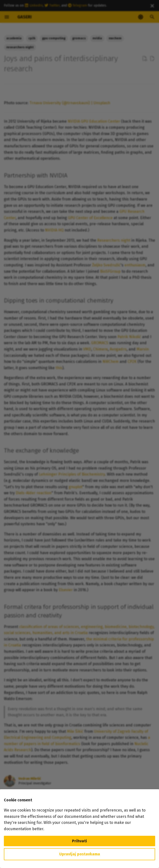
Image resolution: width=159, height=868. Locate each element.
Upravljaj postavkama (80, 854)
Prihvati (79, 841)
